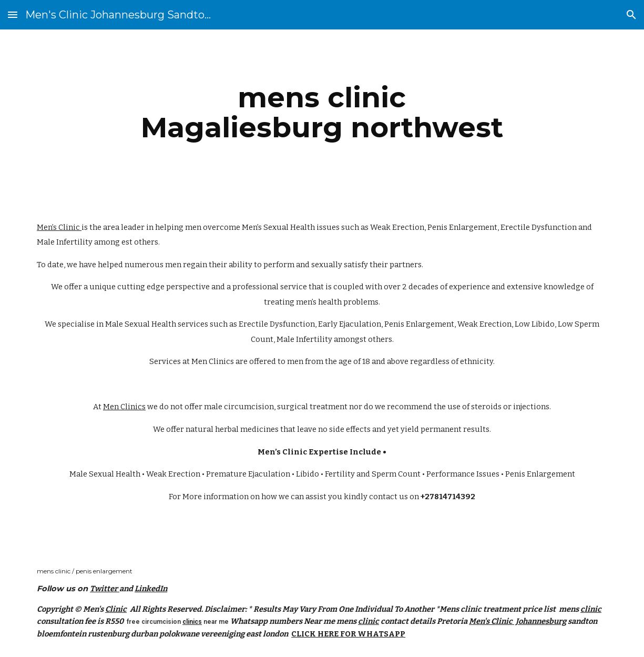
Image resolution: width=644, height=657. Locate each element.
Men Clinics (213, 361)
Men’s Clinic (59, 227)
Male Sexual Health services (157, 324)
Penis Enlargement (462, 227)
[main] (322, 112)
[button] (13, 14)
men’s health (319, 302)
